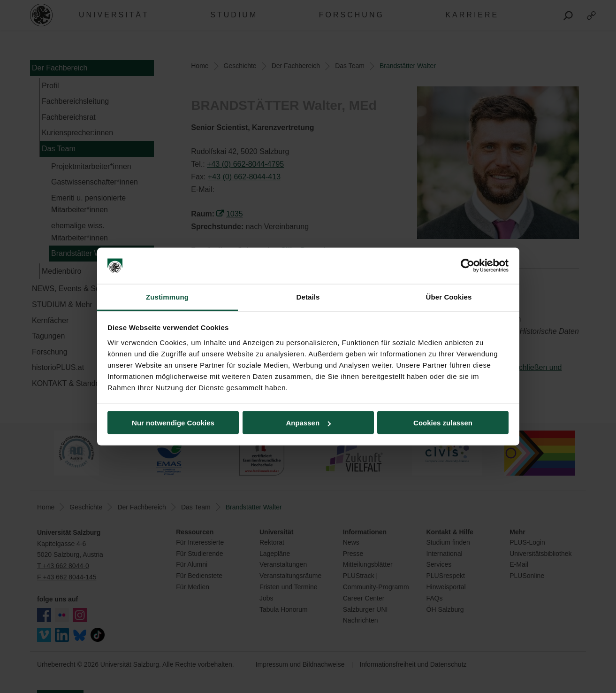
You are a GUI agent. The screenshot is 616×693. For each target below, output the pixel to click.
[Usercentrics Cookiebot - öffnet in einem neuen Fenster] (468, 266)
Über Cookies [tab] (449, 296)
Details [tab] (308, 296)
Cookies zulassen (443, 423)
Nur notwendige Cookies (173, 423)
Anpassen (308, 423)
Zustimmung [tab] (167, 296)
